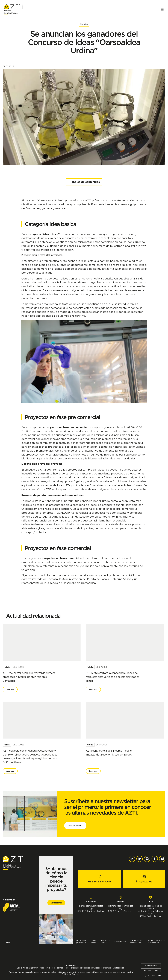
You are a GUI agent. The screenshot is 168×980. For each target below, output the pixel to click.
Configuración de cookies (151, 975)
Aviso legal (94, 942)
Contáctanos (56, 903)
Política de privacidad (81, 942)
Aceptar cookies (151, 965)
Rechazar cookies (151, 970)
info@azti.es (144, 882)
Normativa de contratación (136, 942)
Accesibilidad (120, 942)
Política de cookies (105, 942)
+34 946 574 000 (99, 882)
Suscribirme (75, 826)
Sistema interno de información (156, 942)
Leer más (10, 689)
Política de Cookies (70, 974)
